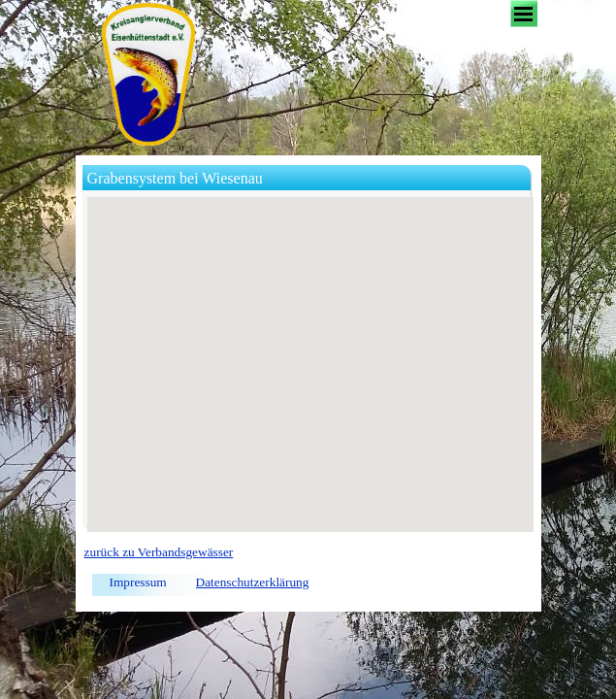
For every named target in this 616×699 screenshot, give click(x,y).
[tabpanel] (308, 552)
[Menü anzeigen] (524, 14)
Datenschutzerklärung (253, 582)
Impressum (138, 582)
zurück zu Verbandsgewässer (159, 552)
